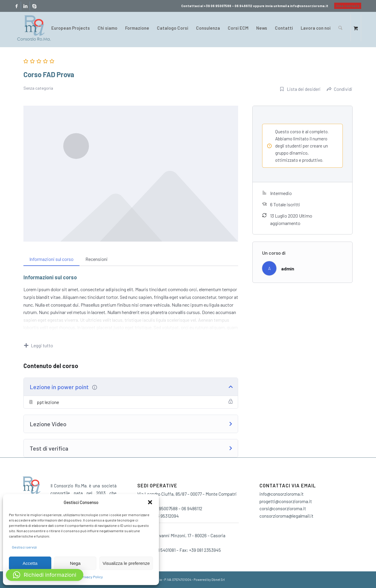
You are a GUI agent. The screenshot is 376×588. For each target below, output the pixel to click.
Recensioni (97, 259)
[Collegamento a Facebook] (16, 6)
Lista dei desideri (300, 89)
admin (288, 268)
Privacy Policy (92, 577)
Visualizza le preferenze (126, 563)
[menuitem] (346, 6)
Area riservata (348, 6)
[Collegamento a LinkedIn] (25, 6)
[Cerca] (340, 28)
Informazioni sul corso (51, 259)
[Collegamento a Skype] (34, 6)
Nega (75, 563)
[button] (150, 502)
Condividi (340, 89)
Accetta (30, 563)
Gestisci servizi (24, 547)
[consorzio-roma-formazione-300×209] (34, 28)
